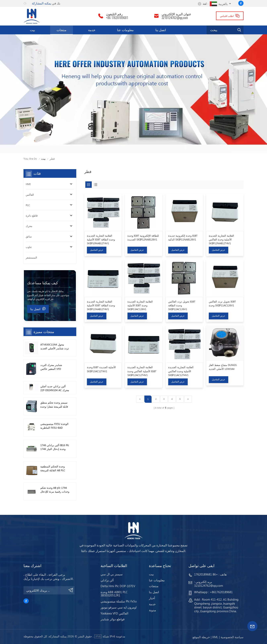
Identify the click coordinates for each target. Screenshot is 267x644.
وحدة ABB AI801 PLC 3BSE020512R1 (114, 594)
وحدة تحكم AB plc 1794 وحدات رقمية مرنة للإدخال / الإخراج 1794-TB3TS (55, 490)
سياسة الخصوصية (232, 637)
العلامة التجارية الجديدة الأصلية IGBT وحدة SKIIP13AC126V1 (140, 305)
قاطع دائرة (32, 215)
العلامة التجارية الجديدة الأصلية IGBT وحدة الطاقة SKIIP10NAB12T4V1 (101, 239)
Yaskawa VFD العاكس (114, 613)
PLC (28, 205)
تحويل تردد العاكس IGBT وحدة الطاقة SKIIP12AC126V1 (182, 305)
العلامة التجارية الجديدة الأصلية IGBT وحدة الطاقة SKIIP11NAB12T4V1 (101, 305)
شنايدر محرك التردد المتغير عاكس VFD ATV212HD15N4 (51, 367)
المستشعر (31, 257)
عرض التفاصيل (97, 250)
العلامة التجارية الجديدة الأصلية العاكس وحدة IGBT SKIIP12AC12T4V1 (142, 371)
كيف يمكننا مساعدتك (43, 283)
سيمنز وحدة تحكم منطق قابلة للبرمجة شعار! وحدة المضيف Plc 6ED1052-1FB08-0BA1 (54, 404)
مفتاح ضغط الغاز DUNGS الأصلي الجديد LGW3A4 (223, 367)
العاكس (30, 195)
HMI (28, 184)
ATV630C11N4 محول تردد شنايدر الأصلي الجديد (55, 346)
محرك (29, 226)
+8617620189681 (221, 592)
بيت (32, 30)
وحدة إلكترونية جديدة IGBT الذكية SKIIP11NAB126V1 (183, 237)
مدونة (152, 610)
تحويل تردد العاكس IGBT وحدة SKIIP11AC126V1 (222, 303)
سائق (29, 236)
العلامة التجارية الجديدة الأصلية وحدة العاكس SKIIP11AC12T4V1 (181, 371)
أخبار (152, 598)
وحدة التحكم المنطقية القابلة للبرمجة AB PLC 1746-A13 (53, 468)
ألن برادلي (107, 580)
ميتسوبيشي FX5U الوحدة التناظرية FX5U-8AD (54, 426)
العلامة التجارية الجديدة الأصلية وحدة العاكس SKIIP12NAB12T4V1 (221, 239)
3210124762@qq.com (175, 18)
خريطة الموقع (201, 637)
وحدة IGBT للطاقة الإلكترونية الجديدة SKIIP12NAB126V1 (143, 237)
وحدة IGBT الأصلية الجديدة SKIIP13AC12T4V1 (101, 369)
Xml (215, 637)
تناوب (29, 247)
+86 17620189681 (117, 18)
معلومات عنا (125, 30)
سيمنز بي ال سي (112, 574)
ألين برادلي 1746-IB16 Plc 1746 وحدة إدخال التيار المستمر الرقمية (55, 447)
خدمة (92, 30)
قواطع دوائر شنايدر (113, 619)
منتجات (62, 30)
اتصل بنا (161, 30)
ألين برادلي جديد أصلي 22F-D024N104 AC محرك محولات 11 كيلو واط (55, 388)
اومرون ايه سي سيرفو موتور (119, 607)
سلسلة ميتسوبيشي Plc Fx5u (119, 601)
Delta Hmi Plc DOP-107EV (118, 586)
